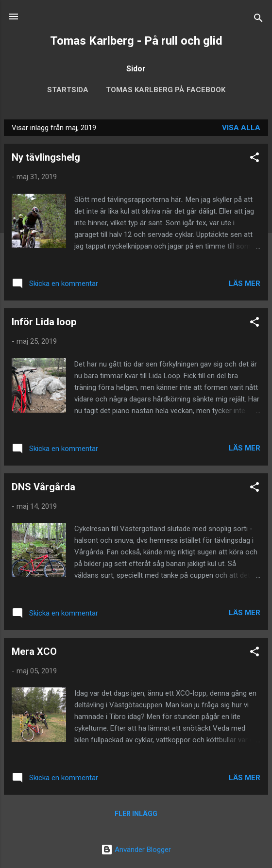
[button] (255, 159)
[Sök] (258, 20)
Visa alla (241, 128)
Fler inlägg (136, 814)
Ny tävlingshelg (46, 157)
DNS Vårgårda (43, 487)
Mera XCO (34, 651)
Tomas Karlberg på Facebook (166, 90)
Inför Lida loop (44, 322)
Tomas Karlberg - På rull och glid (136, 41)
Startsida (68, 90)
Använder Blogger (136, 850)
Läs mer (245, 284)
